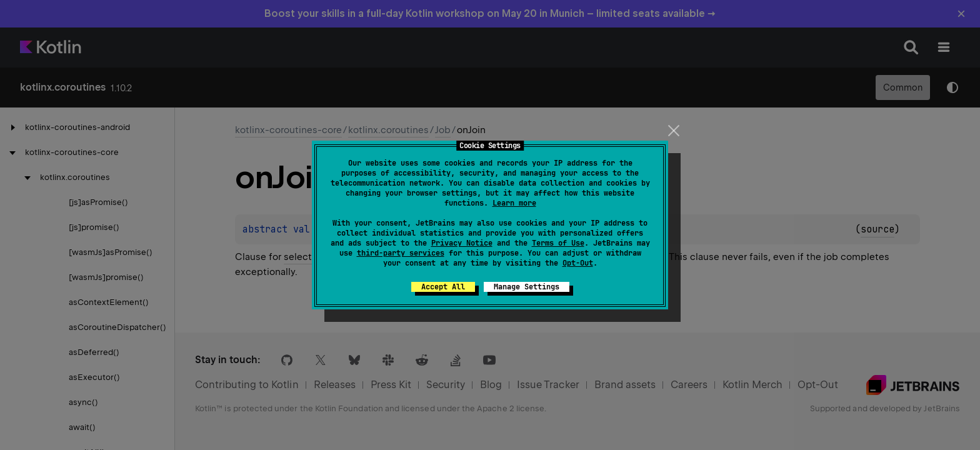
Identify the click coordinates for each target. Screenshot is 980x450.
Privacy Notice (462, 243)
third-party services (401, 253)
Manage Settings (527, 287)
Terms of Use (558, 243)
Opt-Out (578, 263)
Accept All (443, 287)
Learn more (514, 203)
